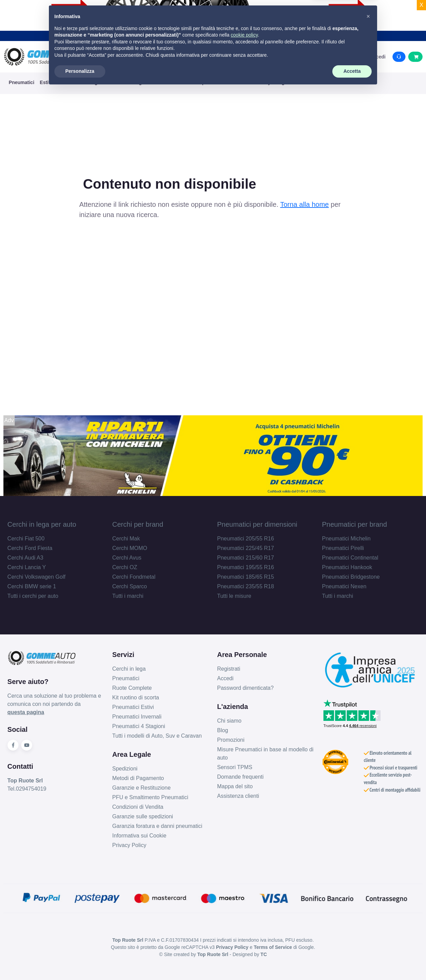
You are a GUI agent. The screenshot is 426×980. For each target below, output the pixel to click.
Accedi (225, 678)
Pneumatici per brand (355, 524)
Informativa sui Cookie (139, 836)
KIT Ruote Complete (190, 82)
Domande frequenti (240, 777)
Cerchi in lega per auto (42, 524)
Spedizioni (125, 769)
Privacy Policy (129, 845)
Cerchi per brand (138, 524)
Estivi (46, 82)
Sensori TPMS (235, 767)
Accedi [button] (375, 57)
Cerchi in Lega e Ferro (137, 82)
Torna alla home (304, 204)
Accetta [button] (352, 961)
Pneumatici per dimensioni (257, 524)
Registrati (229, 669)
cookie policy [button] (244, 925)
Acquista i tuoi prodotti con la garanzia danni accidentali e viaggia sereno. (213, 36)
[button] (368, 907)
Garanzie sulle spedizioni (143, 816)
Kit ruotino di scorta (136, 697)
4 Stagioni (95, 82)
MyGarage (276, 82)
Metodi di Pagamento (138, 778)
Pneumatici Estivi (133, 707)
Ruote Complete (132, 688)
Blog (223, 730)
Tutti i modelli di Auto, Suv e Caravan (157, 736)
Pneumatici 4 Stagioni (139, 726)
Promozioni (231, 740)
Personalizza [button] (80, 961)
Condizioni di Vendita (138, 807)
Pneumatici (22, 82)
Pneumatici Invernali (137, 717)
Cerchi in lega (129, 669)
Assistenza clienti (238, 796)
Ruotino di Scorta (239, 82)
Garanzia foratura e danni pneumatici (157, 826)
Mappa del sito (235, 786)
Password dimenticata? (245, 688)
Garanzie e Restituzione (141, 788)
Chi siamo (229, 721)
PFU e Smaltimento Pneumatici (150, 797)
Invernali (68, 82)
